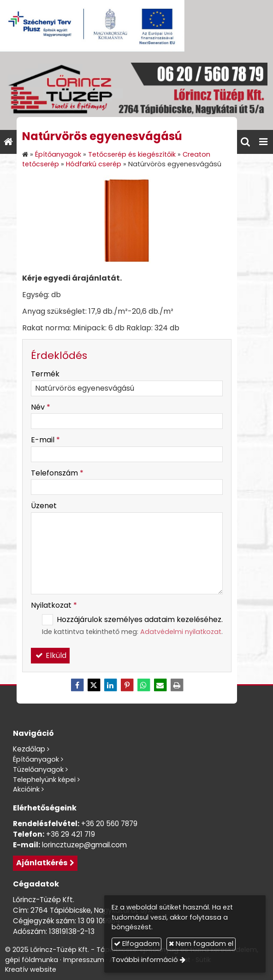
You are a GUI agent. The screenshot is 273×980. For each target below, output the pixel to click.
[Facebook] (77, 685)
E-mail (45, 440)
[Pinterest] (127, 685)
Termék (45, 374)
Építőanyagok (36, 759)
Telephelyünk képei (44, 780)
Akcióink (26, 789)
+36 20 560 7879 (109, 824)
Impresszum (84, 960)
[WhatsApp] (143, 685)
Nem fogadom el (201, 944)
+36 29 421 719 (71, 834)
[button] (263, 142)
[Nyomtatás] (177, 685)
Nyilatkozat (54, 605)
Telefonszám (57, 473)
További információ (145, 960)
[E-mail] (160, 685)
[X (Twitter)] (94, 685)
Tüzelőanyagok (38, 769)
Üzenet (44, 506)
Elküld (50, 655)
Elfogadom (137, 944)
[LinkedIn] (110, 685)
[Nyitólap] (136, 91)
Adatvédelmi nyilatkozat (181, 632)
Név (41, 407)
